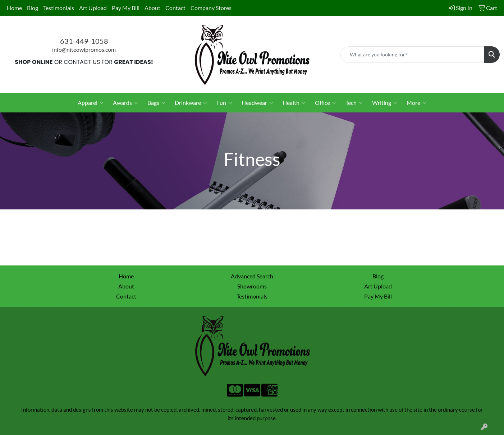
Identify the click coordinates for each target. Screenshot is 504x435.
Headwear (257, 103)
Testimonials (59, 8)
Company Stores (211, 8)
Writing (385, 103)
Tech (354, 103)
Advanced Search (252, 276)
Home (14, 8)
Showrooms (252, 286)
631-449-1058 (84, 41)
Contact (175, 8)
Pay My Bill (126, 8)
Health (294, 103)
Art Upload (93, 8)
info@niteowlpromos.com (84, 49)
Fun (224, 103)
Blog (33, 8)
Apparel (91, 103)
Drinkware (191, 103)
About (152, 8)
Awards (125, 103)
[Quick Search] (413, 55)
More (416, 103)
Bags (156, 103)
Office (326, 103)
